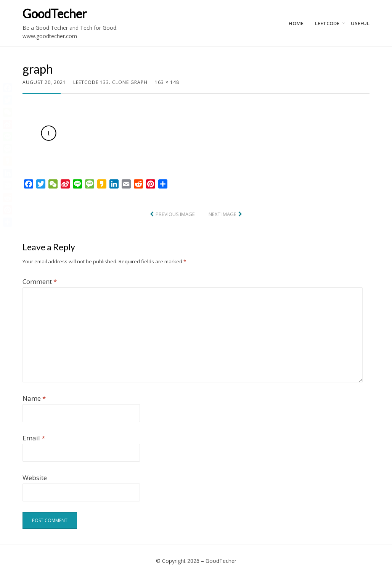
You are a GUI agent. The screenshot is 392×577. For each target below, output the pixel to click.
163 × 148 (167, 82)
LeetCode (327, 23)
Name (34, 398)
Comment (40, 281)
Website (35, 478)
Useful (360, 23)
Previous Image (175, 214)
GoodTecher (55, 14)
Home (296, 23)
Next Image (223, 214)
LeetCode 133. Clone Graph (110, 82)
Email (34, 438)
